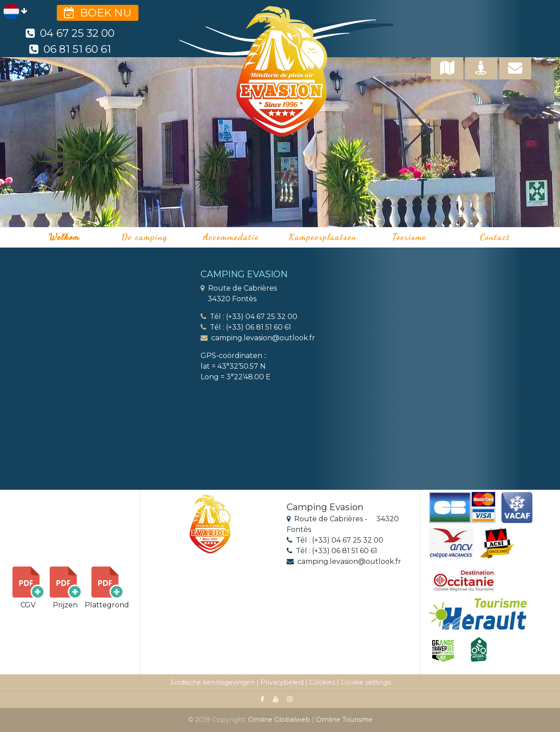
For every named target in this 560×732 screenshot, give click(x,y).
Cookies (322, 682)
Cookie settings (366, 682)
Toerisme (409, 237)
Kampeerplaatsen (323, 237)
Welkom (64, 237)
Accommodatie (231, 237)
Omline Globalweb (280, 720)
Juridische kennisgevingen (212, 682)
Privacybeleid (282, 682)
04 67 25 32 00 (70, 33)
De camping (145, 237)
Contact (495, 237)
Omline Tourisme (344, 720)
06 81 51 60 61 (70, 49)
